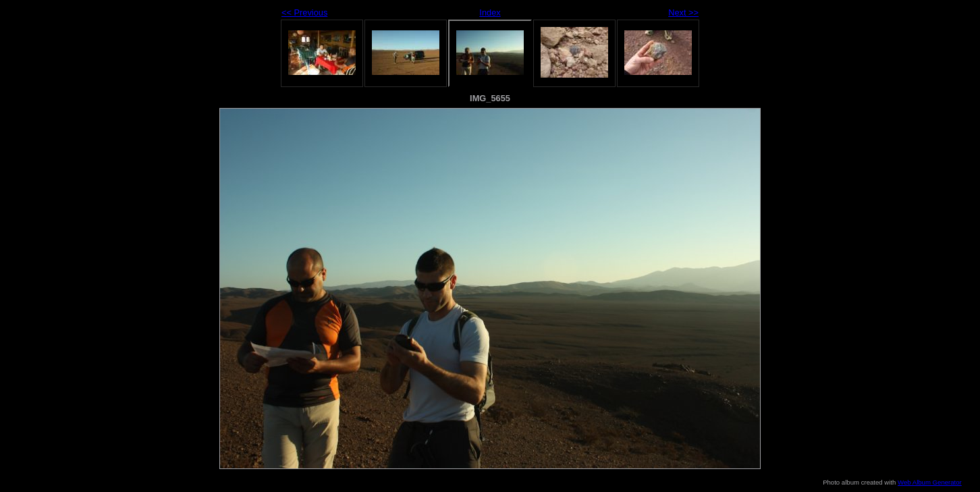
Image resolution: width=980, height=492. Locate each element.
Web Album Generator (930, 482)
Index (490, 12)
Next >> (683, 12)
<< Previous (304, 12)
